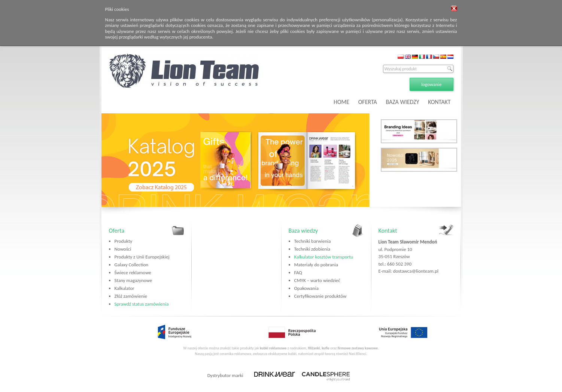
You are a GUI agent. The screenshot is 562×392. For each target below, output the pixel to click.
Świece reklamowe (133, 272)
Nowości (123, 249)
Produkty (124, 241)
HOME (341, 102)
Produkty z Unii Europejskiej (142, 257)
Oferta (117, 231)
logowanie (431, 84)
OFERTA (368, 102)
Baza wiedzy (303, 231)
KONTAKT (439, 102)
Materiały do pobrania (316, 265)
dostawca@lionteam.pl (416, 271)
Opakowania (306, 288)
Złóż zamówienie (131, 296)
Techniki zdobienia (312, 249)
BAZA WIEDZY (402, 102)
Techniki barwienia (313, 241)
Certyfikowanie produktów (321, 296)
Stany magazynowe (133, 280)
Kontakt (388, 231)
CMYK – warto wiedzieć (317, 280)
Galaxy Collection (132, 265)
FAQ (298, 272)
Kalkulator (124, 288)
